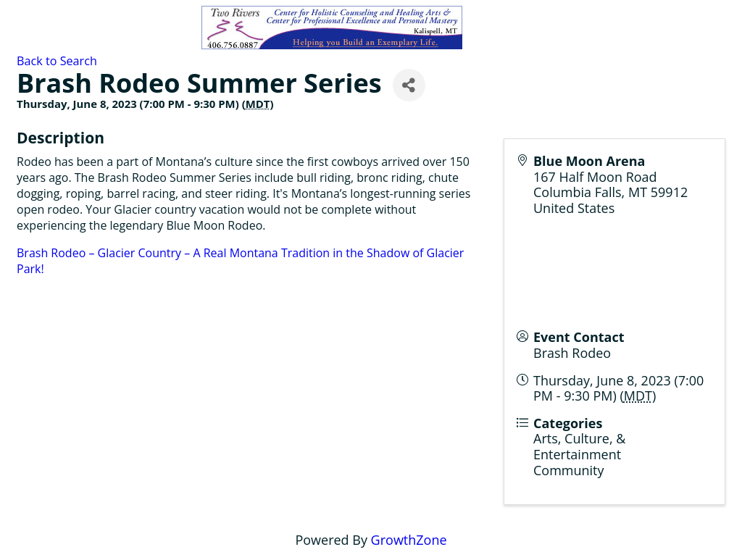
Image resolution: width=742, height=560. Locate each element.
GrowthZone (409, 540)
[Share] (409, 85)
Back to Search (57, 61)
